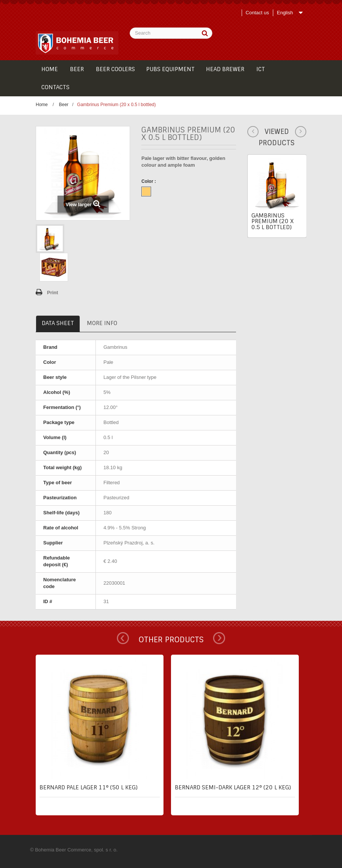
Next (219, 638)
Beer (64, 105)
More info (102, 323)
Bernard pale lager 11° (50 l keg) (89, 787)
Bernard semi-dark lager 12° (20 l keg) (233, 787)
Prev (123, 638)
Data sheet (58, 323)
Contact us (257, 13)
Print (53, 293)
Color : (149, 181)
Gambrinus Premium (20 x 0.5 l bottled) (272, 221)
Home (42, 105)
